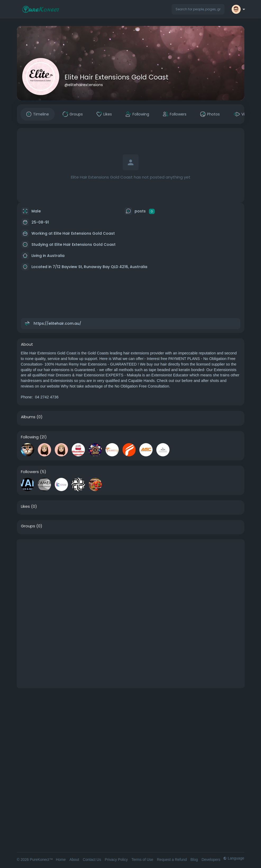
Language (234, 858)
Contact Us (92, 860)
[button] (198, 9)
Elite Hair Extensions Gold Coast (116, 77)
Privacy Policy (116, 860)
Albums (28, 417)
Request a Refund (172, 860)
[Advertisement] (131, 577)
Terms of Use (142, 860)
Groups (28, 526)
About (74, 860)
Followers (30, 472)
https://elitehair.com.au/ (57, 323)
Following (30, 437)
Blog (194, 860)
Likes (25, 506)
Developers (211, 860)
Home (61, 860)
